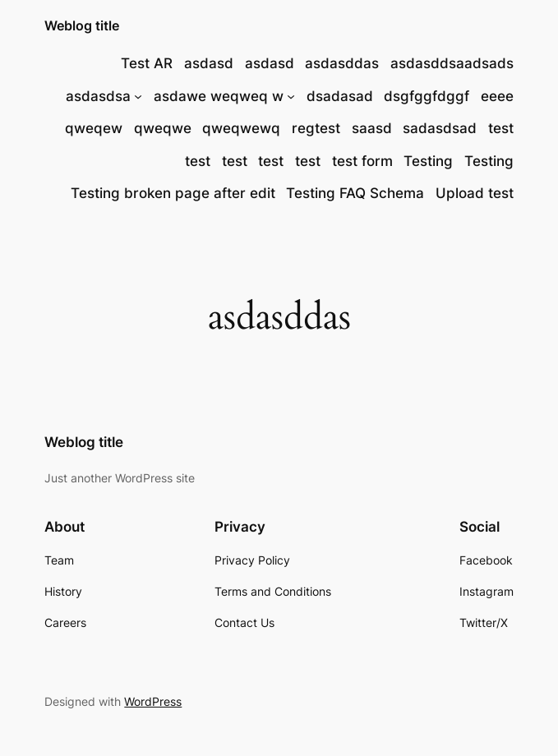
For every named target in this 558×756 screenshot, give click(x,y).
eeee (497, 96)
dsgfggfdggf (427, 96)
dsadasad (340, 96)
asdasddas (342, 63)
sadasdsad (440, 128)
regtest (316, 128)
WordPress (153, 701)
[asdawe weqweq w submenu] (291, 95)
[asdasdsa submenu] (138, 95)
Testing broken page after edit (173, 193)
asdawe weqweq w (219, 96)
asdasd (209, 63)
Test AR (147, 63)
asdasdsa (98, 96)
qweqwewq (241, 128)
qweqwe (163, 128)
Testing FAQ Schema (355, 193)
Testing (428, 161)
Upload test (475, 193)
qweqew (94, 128)
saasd (372, 128)
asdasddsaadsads (452, 63)
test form (362, 161)
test (501, 128)
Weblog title (82, 26)
